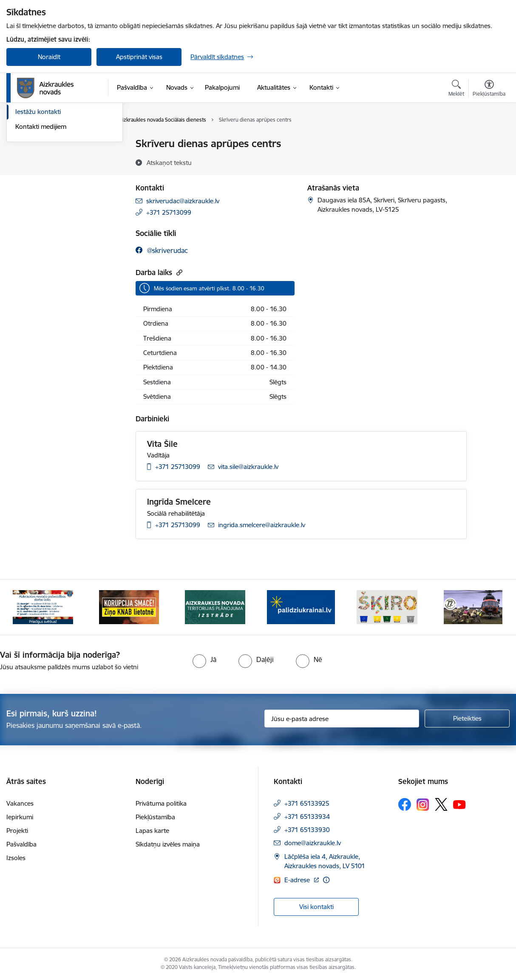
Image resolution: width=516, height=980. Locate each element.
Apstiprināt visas (139, 57)
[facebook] (162, 250)
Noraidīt (49, 57)
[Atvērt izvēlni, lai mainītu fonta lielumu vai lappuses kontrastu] (489, 89)
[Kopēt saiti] (178, 272)
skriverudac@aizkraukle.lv (183, 201)
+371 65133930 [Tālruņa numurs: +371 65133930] (307, 830)
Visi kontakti (316, 907)
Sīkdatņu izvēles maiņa (168, 844)
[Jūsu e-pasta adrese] (342, 719)
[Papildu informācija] (326, 880)
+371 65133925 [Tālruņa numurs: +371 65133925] (307, 803)
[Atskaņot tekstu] (169, 162)
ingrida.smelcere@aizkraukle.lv (262, 525)
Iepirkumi (20, 817)
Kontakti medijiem (41, 218)
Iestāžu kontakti (38, 203)
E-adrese (298, 880)
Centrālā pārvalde (40, 159)
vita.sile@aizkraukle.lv (248, 467)
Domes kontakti (38, 144)
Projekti (17, 831)
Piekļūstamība (155, 817)
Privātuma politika (161, 803)
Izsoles (16, 858)
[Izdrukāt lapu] (489, 140)
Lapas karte (152, 831)
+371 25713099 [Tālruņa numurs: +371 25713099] (169, 212)
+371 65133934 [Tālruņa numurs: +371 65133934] (307, 817)
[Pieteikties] (467, 719)
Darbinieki (30, 174)
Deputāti (28, 189)
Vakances (20, 803)
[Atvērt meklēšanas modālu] (456, 89)
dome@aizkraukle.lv (313, 843)
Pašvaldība (21, 844)
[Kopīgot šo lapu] (489, 161)
